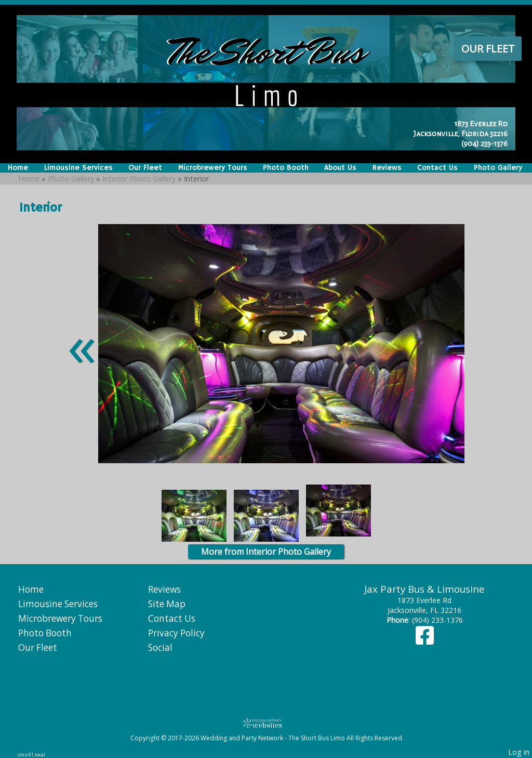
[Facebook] (425, 640)
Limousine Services (78, 168)
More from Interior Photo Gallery (266, 552)
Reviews (387, 168)
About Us (340, 168)
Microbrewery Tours (213, 168)
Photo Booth (286, 168)
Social (160, 648)
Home (18, 168)
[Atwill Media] (266, 723)
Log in (519, 752)
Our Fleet (488, 49)
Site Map (167, 604)
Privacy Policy (176, 633)
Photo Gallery (498, 168)
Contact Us (437, 168)
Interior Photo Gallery (139, 179)
